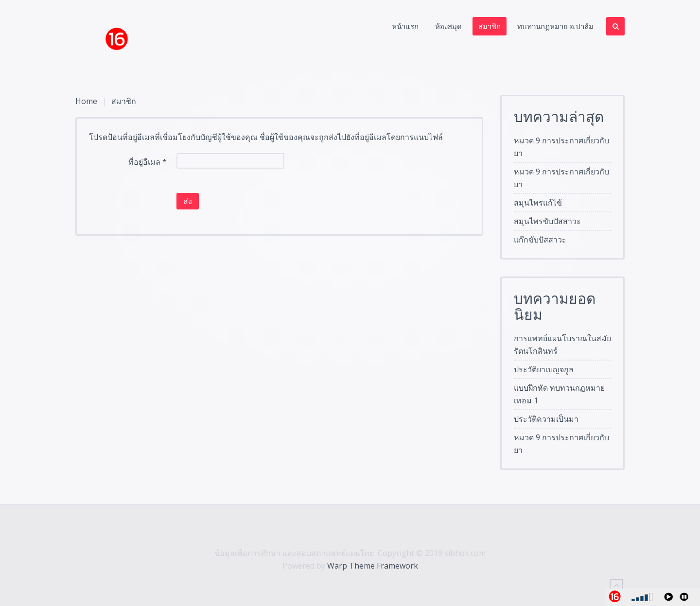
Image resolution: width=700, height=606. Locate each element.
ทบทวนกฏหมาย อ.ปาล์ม (555, 26)
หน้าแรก (405, 26)
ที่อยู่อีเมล (148, 162)
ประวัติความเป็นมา (546, 419)
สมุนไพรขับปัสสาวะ (547, 221)
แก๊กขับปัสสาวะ (540, 240)
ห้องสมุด (448, 26)
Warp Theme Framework (373, 566)
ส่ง (188, 201)
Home (86, 101)
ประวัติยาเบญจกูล (544, 369)
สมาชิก (490, 26)
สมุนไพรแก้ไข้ (538, 203)
